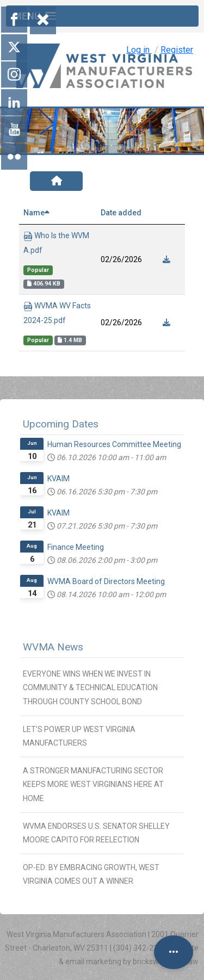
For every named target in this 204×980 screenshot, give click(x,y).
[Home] (56, 181)
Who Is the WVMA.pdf (56, 243)
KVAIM (58, 479)
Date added (121, 213)
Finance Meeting (76, 547)
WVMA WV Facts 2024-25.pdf (57, 313)
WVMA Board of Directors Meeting (106, 581)
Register (177, 50)
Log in (139, 50)
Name (36, 213)
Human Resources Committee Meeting (114, 444)
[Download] (167, 259)
